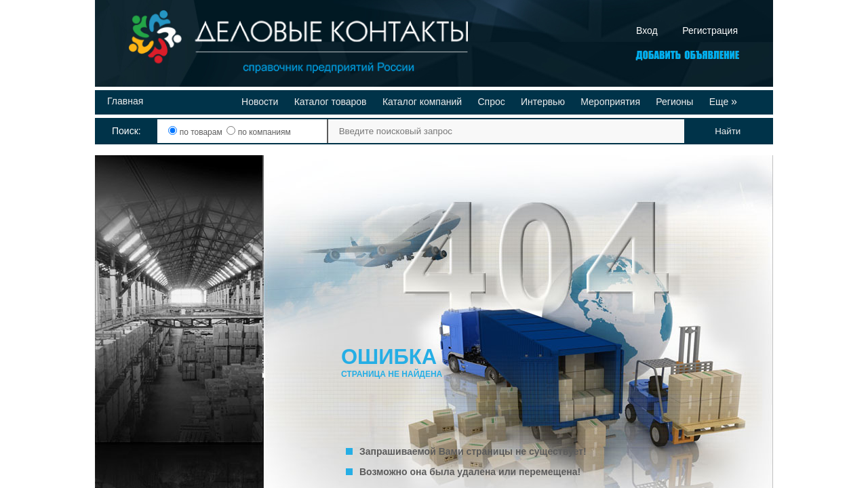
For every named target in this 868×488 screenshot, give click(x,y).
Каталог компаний (422, 102)
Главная (125, 101)
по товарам (196, 132)
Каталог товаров (331, 102)
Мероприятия (610, 102)
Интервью (543, 102)
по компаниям (258, 132)
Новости (260, 102)
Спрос (491, 102)
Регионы (674, 102)
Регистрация (710, 30)
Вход (647, 30)
